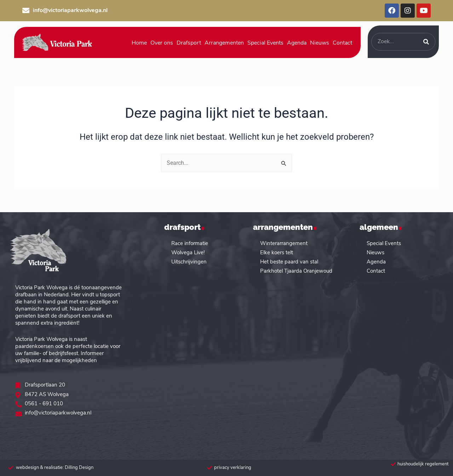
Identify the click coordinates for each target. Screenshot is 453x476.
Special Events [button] (265, 43)
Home (139, 43)
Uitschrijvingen (189, 262)
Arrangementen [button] (224, 43)
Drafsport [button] (189, 43)
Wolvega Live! (188, 253)
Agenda (297, 43)
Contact (376, 271)
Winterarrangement (284, 243)
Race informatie (190, 243)
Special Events (384, 243)
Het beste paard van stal (289, 262)
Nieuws (320, 43)
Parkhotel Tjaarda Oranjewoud (296, 271)
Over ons (162, 43)
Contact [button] (342, 43)
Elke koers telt (277, 253)
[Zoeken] (426, 42)
